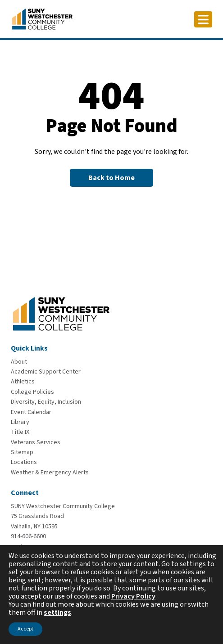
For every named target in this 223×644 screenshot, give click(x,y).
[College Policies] (32, 392)
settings (57, 612)
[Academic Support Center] (46, 372)
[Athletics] (23, 382)
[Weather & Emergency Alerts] (50, 473)
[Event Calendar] (31, 412)
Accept (25, 629)
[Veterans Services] (36, 442)
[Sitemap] (22, 452)
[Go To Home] (42, 18)
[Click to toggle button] (203, 19)
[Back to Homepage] (111, 178)
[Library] (20, 422)
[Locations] (24, 462)
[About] (19, 362)
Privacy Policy (133, 596)
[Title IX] (20, 432)
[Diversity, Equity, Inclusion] (46, 402)
